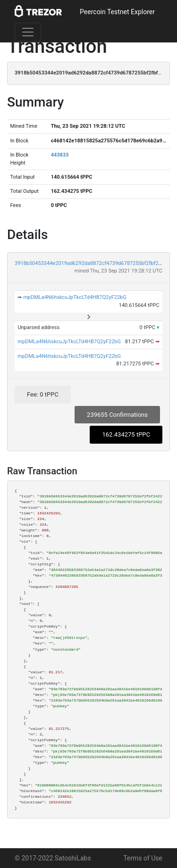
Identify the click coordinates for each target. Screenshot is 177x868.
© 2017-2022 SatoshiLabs (53, 858)
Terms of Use (143, 858)
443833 (60, 155)
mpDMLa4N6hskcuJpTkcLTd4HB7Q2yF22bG (75, 297)
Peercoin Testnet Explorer (117, 12)
